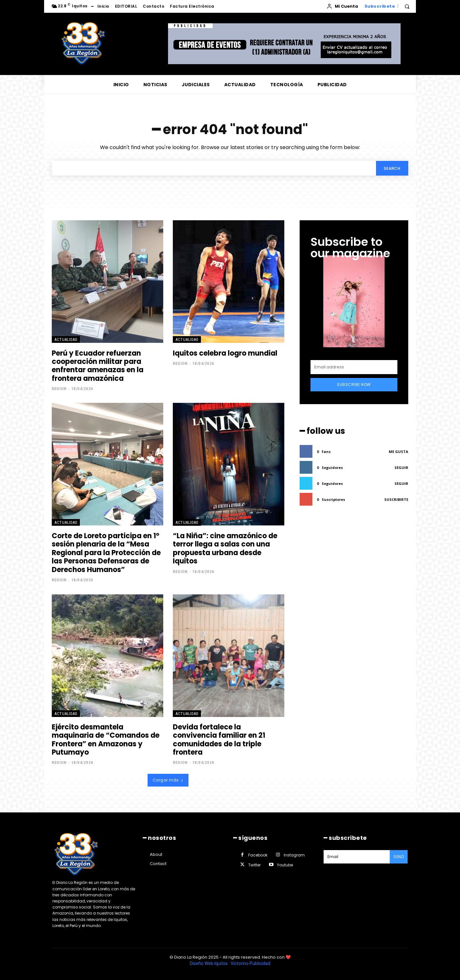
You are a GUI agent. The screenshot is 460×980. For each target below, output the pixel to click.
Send (399, 857)
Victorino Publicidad (250, 963)
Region (59, 389)
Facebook (258, 855)
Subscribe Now (354, 385)
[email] (354, 367)
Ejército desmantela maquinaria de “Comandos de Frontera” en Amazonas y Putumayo (106, 740)
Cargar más (168, 780)
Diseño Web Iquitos (209, 963)
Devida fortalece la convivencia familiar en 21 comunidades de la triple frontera (219, 740)
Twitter (254, 865)
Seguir (401, 468)
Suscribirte (396, 500)
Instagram (294, 855)
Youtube (285, 865)
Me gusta (399, 452)
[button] (407, 6)
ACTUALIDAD (66, 340)
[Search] (392, 168)
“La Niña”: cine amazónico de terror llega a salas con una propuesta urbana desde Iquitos (225, 549)
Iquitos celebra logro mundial (225, 354)
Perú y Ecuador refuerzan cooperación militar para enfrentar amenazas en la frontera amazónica (98, 366)
